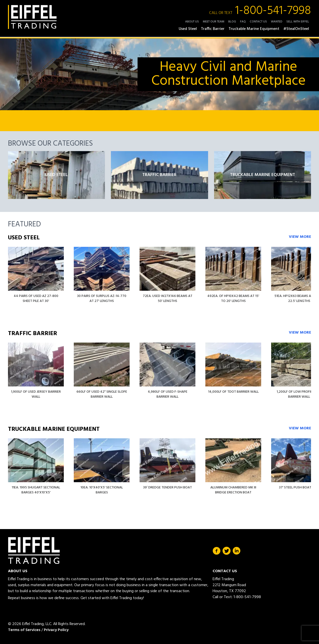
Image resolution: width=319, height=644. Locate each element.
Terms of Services (24, 630)
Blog (232, 22)
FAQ (243, 22)
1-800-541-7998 (260, 11)
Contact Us (258, 22)
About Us (192, 22)
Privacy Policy (56, 630)
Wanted (277, 22)
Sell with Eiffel (298, 22)
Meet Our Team (214, 22)
